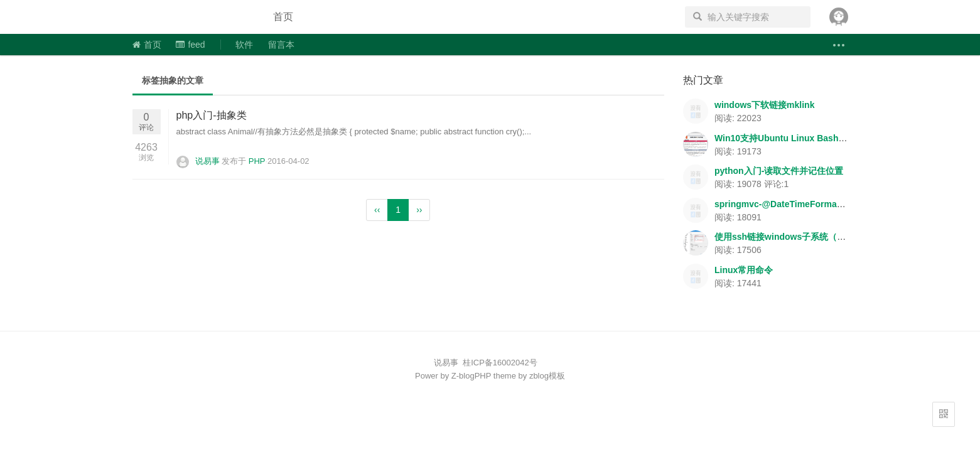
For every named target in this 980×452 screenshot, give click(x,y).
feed (190, 45)
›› (419, 210)
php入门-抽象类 (212, 115)
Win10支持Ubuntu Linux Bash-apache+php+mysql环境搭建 (837, 138)
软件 (244, 45)
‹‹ (377, 210)
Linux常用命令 (744, 270)
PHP (257, 161)
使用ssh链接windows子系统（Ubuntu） (795, 237)
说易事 (191, 17)
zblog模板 (547, 376)
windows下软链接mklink (764, 105)
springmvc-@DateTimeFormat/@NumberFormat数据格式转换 (840, 204)
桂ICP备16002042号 (500, 363)
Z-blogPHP (471, 376)
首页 (283, 17)
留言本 (281, 45)
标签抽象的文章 (173, 80)
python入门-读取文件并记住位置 (779, 171)
